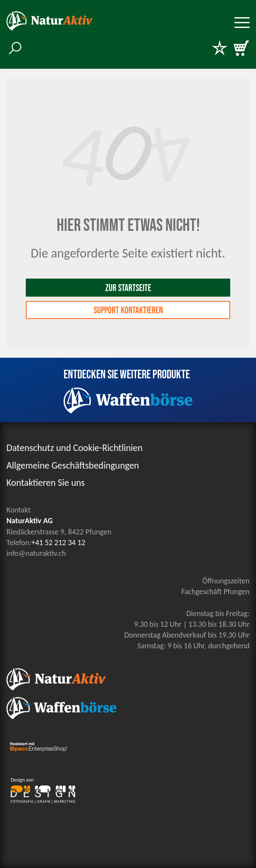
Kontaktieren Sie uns (46, 483)
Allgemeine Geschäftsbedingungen (73, 465)
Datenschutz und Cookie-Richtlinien (75, 448)
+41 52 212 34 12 (58, 543)
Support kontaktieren (128, 311)
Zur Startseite (128, 288)
